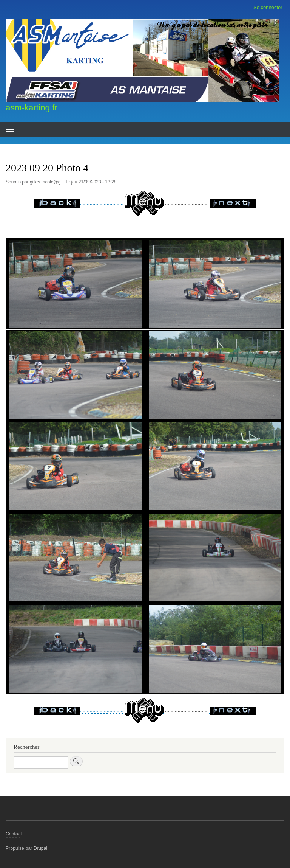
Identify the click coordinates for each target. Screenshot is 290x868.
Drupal (41, 848)
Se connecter (268, 7)
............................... (100, 203)
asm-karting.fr (32, 108)
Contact (14, 834)
